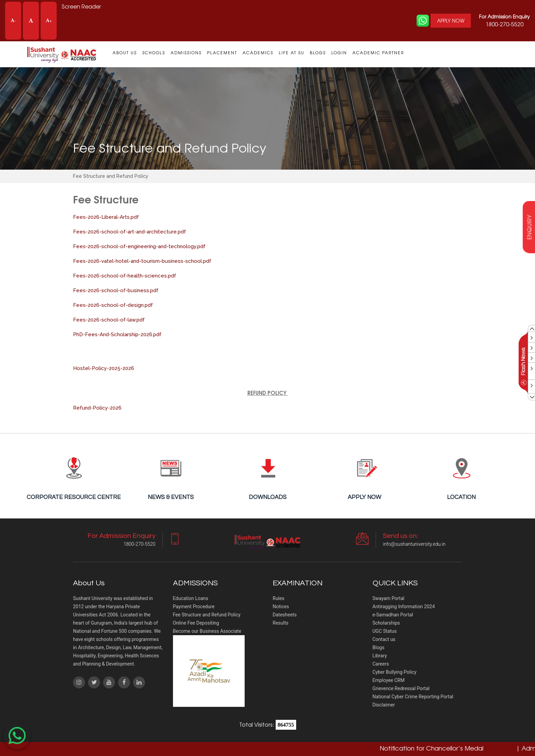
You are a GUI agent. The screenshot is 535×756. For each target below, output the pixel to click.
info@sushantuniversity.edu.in (414, 544)
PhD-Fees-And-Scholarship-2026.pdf (117, 334)
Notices (281, 607)
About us (125, 53)
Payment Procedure (194, 607)
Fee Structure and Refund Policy (207, 615)
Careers (381, 664)
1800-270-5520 (504, 20)
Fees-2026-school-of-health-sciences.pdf (125, 276)
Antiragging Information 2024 (404, 607)
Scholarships (386, 623)
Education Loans (191, 598)
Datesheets (285, 615)
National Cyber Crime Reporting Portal (413, 697)
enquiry (529, 227)
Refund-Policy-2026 (97, 408)
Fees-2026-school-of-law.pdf (109, 320)
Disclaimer (384, 705)
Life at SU (292, 53)
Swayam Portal (389, 598)
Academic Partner (378, 53)
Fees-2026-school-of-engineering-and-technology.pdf (139, 246)
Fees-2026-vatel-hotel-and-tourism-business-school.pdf (142, 261)
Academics (258, 53)
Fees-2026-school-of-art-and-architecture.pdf (129, 232)
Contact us (384, 639)
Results (280, 623)
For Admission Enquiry (504, 16)
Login (339, 53)
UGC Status (385, 631)
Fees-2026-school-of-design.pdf (113, 305)
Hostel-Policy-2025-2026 (104, 368)
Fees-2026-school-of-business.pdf (116, 290)
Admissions (186, 53)
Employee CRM (389, 680)
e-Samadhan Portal (393, 615)
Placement (222, 53)
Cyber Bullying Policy (395, 672)
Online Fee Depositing (196, 623)
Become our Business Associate (207, 631)
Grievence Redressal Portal (401, 688)
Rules (278, 598)
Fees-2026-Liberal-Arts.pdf (106, 217)
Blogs (318, 53)
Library (380, 656)
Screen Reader (82, 6)
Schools (154, 53)
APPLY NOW (450, 20)
